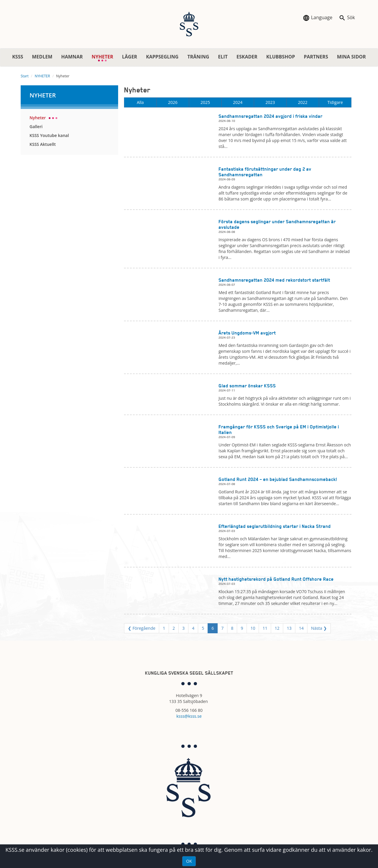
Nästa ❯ (319, 628)
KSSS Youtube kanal (49, 135)
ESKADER (247, 57)
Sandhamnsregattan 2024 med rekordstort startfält (274, 280)
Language (317, 18)
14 (301, 628)
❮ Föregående (142, 628)
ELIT (223, 57)
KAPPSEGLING (162, 57)
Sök (347, 18)
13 (289, 628)
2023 (270, 102)
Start (25, 76)
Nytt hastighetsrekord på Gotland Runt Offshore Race (276, 579)
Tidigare (335, 102)
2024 (238, 102)
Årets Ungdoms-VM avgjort (247, 333)
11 (265, 628)
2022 (303, 102)
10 (253, 628)
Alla (140, 102)
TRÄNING (198, 57)
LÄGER (129, 57)
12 (277, 628)
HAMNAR (72, 57)
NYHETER (105, 58)
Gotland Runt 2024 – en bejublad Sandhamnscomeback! (278, 479)
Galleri (36, 127)
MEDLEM (42, 57)
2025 (205, 102)
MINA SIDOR (351, 57)
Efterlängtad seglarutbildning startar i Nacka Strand (275, 526)
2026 (173, 102)
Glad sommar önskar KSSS (247, 386)
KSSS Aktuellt (43, 144)
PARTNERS (316, 57)
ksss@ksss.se (189, 716)
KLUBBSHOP (281, 57)
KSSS (18, 57)
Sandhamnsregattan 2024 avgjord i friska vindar (271, 116)
